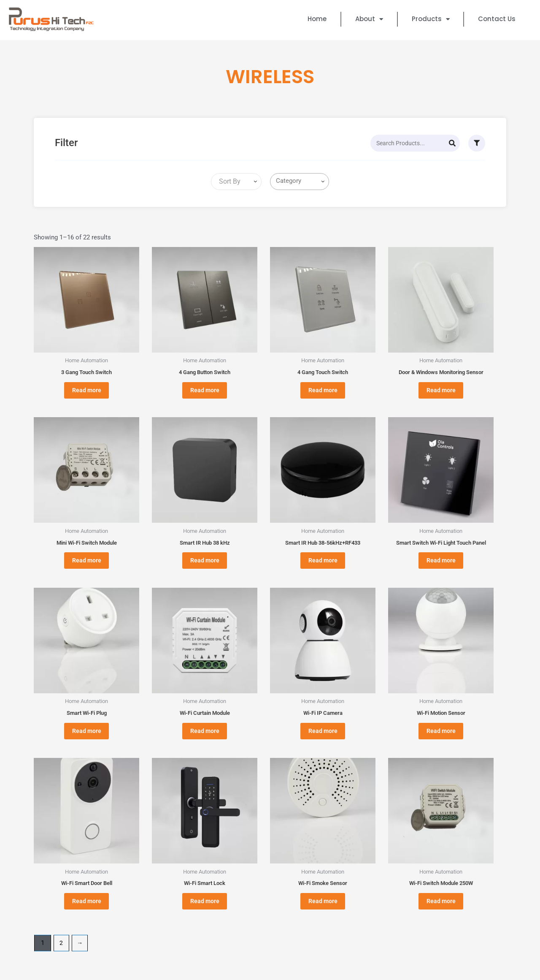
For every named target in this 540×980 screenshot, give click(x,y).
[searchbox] (301, 181)
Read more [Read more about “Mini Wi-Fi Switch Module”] (87, 568)
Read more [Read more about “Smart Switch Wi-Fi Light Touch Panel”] (441, 568)
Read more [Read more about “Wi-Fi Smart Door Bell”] (87, 919)
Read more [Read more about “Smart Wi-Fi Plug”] (87, 743)
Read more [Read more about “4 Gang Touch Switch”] (323, 393)
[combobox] (236, 182)
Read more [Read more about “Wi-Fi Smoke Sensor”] (323, 919)
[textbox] (228, 182)
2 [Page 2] (62, 963)
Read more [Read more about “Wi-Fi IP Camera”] (323, 743)
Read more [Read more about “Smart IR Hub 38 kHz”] (205, 568)
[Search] (452, 143)
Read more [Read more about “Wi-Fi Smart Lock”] (205, 919)
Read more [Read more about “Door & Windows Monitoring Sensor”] (441, 393)
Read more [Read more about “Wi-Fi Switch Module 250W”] (441, 919)
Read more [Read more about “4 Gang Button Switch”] (205, 393)
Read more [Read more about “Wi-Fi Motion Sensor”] (441, 743)
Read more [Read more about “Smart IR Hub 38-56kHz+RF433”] (323, 568)
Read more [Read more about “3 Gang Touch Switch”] (87, 393)
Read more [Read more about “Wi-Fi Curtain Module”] (205, 743)
